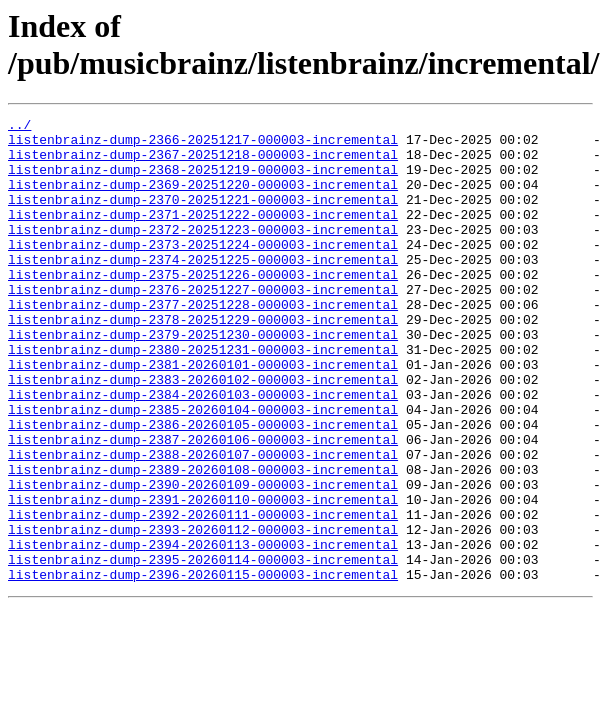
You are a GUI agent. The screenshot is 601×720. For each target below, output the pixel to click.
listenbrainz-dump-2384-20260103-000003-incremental (203, 451)
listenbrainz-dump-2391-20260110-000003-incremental (203, 577)
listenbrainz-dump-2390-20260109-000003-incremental (203, 559)
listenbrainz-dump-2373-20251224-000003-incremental (203, 271)
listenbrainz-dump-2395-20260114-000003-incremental (203, 649)
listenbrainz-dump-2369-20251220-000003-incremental (203, 199)
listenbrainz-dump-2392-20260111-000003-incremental (203, 595)
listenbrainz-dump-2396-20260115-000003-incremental (203, 667)
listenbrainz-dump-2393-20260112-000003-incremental (203, 613)
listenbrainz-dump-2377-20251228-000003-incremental (203, 343)
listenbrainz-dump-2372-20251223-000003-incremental (203, 253)
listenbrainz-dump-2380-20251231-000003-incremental (203, 397)
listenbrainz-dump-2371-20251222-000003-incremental (203, 235)
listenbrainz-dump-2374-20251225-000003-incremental (203, 289)
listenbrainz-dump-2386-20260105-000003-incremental (203, 487)
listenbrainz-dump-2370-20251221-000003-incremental (203, 217)
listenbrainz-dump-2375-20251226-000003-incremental (203, 307)
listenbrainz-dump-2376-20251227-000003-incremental (203, 325)
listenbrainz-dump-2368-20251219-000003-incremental (203, 181)
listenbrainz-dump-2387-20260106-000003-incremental (203, 505)
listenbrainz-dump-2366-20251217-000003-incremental (203, 145)
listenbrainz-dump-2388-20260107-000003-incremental (203, 523)
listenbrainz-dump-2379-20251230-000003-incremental (203, 379)
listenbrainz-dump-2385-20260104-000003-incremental (203, 469)
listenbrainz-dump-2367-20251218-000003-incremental (203, 163)
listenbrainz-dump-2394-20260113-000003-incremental (203, 631)
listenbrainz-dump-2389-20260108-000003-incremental (203, 541)
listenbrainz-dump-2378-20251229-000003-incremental (203, 361)
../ (19, 127)
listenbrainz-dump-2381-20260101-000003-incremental (203, 415)
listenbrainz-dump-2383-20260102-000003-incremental (203, 433)
